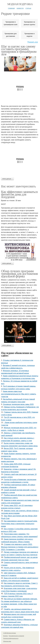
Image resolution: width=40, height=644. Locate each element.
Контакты (5, 636)
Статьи (28, 8)
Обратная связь (7, 641)
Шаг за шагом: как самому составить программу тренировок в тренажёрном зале (19, 50)
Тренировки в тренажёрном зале (11, 23)
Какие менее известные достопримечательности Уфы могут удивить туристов (19, 394)
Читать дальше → (7, 179)
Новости (20, 8)
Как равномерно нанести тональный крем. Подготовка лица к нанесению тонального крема (19, 524)
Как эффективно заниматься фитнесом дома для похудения (19, 194)
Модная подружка (20, 4)
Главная (11, 8)
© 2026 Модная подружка (9, 633)
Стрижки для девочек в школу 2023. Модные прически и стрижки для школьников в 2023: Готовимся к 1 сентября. (20, 547)
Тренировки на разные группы (29, 23)
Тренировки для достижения (11, 35)
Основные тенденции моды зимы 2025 (18, 404)
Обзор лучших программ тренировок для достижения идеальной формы (19, 274)
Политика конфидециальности (11, 638)
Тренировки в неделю (29, 35)
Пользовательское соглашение (16, 636)
